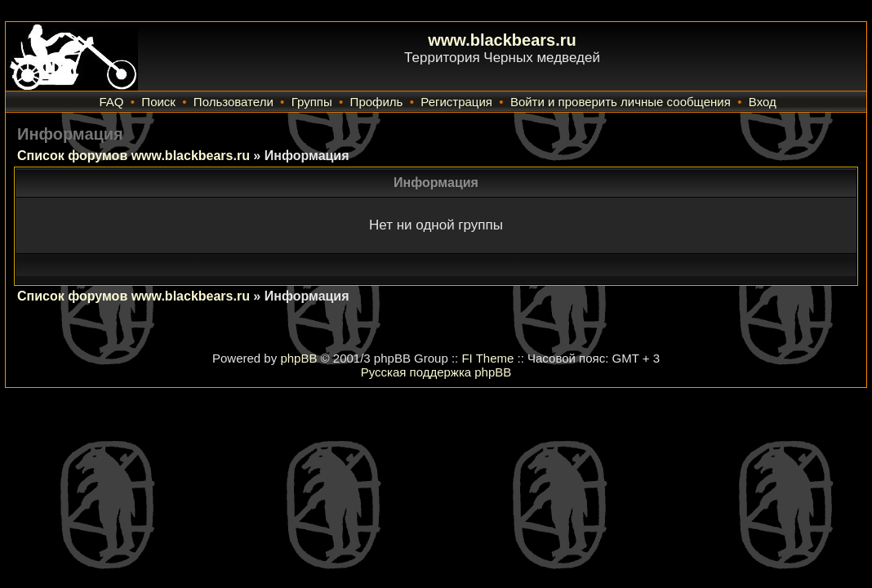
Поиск (158, 102)
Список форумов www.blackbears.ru (133, 156)
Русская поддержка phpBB (436, 372)
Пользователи (234, 102)
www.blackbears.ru (502, 40)
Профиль (377, 102)
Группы (312, 102)
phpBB (298, 358)
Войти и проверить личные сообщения (621, 102)
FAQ (111, 102)
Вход (763, 102)
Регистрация (456, 102)
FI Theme (487, 358)
